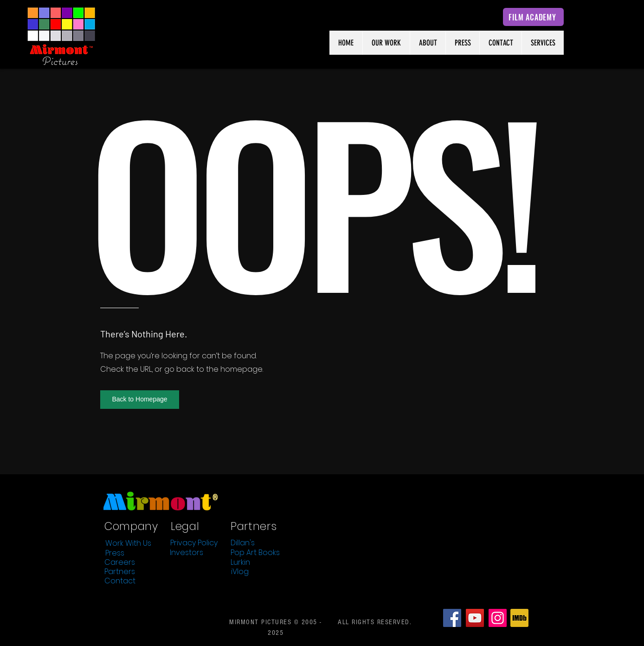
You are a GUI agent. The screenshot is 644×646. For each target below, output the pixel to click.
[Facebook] (452, 618)
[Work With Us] (128, 543)
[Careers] (120, 562)
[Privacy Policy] (194, 543)
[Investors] (187, 552)
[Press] (115, 553)
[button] (140, 400)
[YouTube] (475, 618)
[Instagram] (498, 618)
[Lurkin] (240, 562)
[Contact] (120, 581)
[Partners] (120, 571)
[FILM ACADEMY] (533, 17)
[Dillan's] (243, 543)
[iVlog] (240, 571)
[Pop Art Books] (255, 552)
